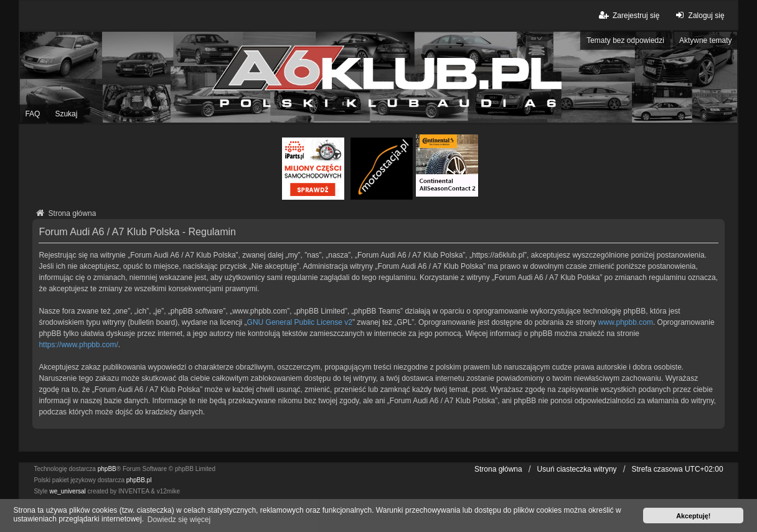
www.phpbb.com (626, 322)
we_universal (67, 491)
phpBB (107, 469)
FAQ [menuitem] (32, 114)
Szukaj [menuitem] (66, 114)
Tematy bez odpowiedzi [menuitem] (625, 40)
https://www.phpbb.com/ (78, 345)
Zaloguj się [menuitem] (698, 15)
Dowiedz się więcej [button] (179, 520)
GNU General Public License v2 (300, 322)
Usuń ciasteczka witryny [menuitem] (577, 469)
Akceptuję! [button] (693, 516)
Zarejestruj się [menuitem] (628, 15)
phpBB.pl (139, 480)
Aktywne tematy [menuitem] (706, 40)
